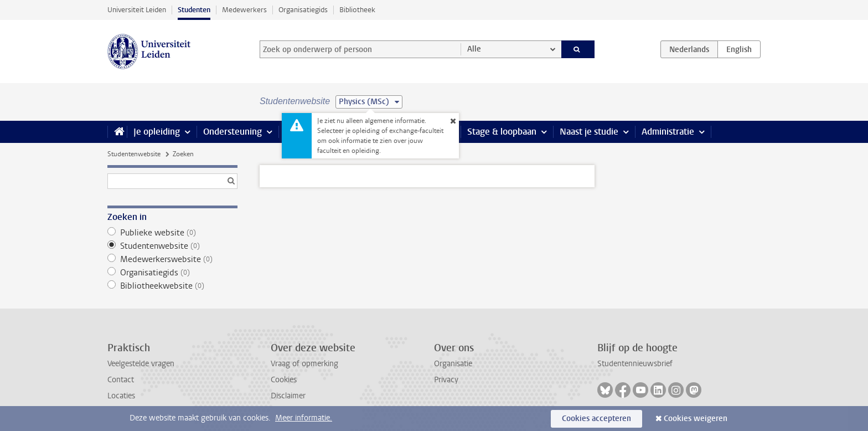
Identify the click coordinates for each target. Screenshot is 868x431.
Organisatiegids (303, 10)
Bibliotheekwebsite (172, 286)
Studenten (194, 10)
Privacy (446, 380)
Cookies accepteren (596, 419)
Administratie (668, 132)
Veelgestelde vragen (141, 364)
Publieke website (172, 233)
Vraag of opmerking (304, 364)
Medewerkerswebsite (172, 259)
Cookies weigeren (696, 419)
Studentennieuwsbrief (635, 364)
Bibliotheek (357, 10)
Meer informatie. (304, 418)
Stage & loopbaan (502, 132)
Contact (121, 380)
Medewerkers (244, 10)
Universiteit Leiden (137, 10)
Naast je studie (589, 132)
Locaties (121, 396)
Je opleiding (157, 132)
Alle (474, 49)
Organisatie (453, 364)
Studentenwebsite (134, 154)
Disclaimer (288, 396)
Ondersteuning (232, 132)
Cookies (284, 380)
